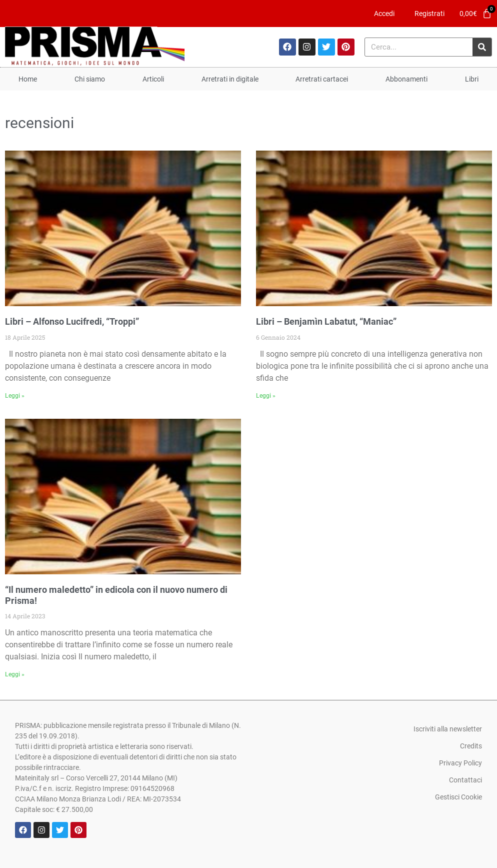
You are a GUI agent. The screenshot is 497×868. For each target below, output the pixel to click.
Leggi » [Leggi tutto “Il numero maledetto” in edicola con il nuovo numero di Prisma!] (15, 674)
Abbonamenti (406, 79)
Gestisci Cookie (458, 797)
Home (28, 79)
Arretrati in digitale (230, 79)
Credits (471, 746)
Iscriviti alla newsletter (448, 729)
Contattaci (465, 780)
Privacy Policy (460, 763)
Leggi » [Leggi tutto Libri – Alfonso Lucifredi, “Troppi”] (15, 396)
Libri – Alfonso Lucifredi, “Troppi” (72, 321)
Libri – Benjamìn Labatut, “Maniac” (326, 321)
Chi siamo (90, 79)
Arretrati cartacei (322, 79)
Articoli (153, 79)
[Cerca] (482, 47)
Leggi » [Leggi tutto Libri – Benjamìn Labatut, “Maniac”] (266, 396)
